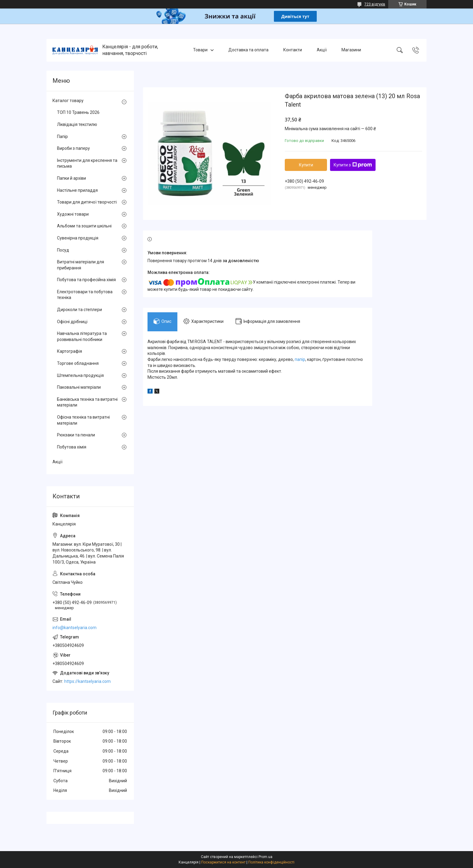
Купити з (353, 165)
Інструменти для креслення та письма (87, 163)
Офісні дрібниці (72, 322)
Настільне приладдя (77, 190)
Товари (200, 50)
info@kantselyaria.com (75, 628)
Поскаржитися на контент (223, 862)
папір (300, 359)
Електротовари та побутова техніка (85, 295)
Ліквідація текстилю (77, 124)
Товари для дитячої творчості (87, 202)
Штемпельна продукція (80, 375)
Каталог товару (68, 101)
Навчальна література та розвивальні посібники (82, 336)
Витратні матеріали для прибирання (81, 265)
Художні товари (73, 214)
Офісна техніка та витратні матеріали (83, 420)
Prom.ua (265, 857)
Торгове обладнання (78, 363)
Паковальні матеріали (79, 387)
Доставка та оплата (248, 50)
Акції (322, 50)
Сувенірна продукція (78, 238)
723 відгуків (375, 4)
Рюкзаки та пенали (76, 435)
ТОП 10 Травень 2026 (78, 112)
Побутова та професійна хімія (86, 280)
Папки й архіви (71, 178)
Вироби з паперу (73, 148)
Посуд (63, 250)
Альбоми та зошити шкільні (84, 226)
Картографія (70, 351)
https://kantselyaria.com (87, 681)
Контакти (293, 50)
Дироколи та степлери (79, 310)
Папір (62, 137)
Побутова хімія (72, 447)
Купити (306, 165)
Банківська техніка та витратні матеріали (87, 402)
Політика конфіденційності (271, 862)
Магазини (351, 50)
